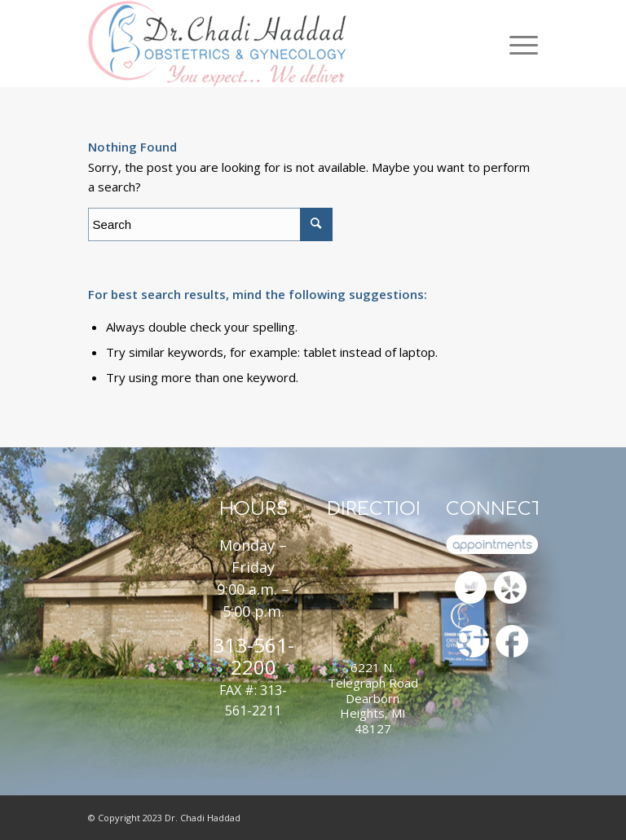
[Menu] (520, 44)
